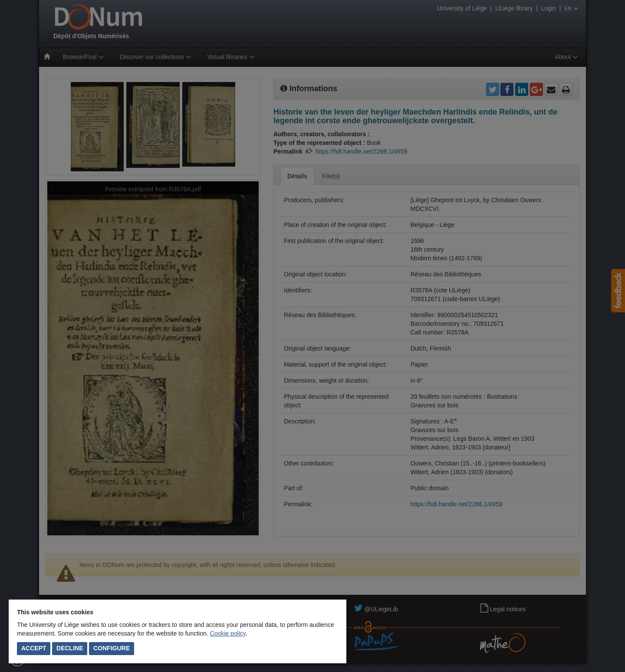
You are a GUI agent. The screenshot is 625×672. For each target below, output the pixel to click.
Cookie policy (228, 633)
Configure (112, 648)
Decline (70, 648)
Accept (34, 648)
